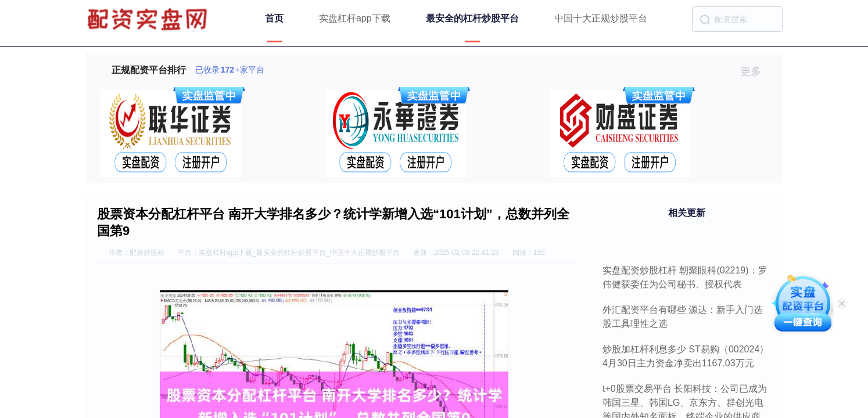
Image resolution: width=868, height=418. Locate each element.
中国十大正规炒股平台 (601, 18)
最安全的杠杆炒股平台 (472, 18)
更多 (756, 71)
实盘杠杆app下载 (355, 18)
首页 (274, 18)
